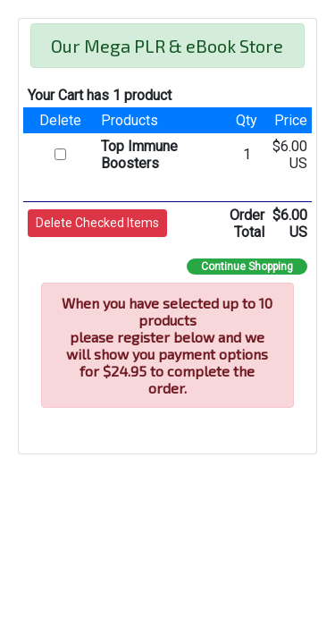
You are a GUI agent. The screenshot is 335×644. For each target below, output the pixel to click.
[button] (97, 223)
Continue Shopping (247, 267)
